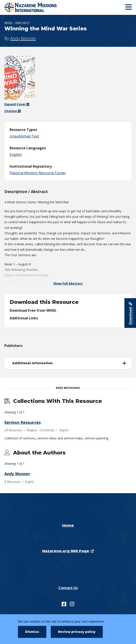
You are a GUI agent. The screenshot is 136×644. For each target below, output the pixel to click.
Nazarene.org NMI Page (66, 551)
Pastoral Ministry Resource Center (38, 173)
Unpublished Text (24, 136)
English (16, 155)
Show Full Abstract (68, 283)
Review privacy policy (77, 632)
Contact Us (68, 588)
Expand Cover (17, 104)
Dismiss (32, 632)
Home (68, 525)
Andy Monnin (23, 38)
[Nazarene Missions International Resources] (36, 7)
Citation (11, 111)
